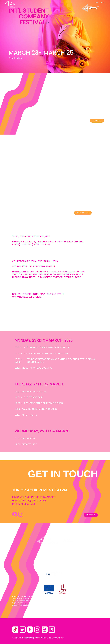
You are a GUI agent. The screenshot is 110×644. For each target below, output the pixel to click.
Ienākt (97, 3)
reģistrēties (102, 3)
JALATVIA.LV (91, 515)
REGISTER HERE (83, 213)
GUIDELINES (97, 121)
